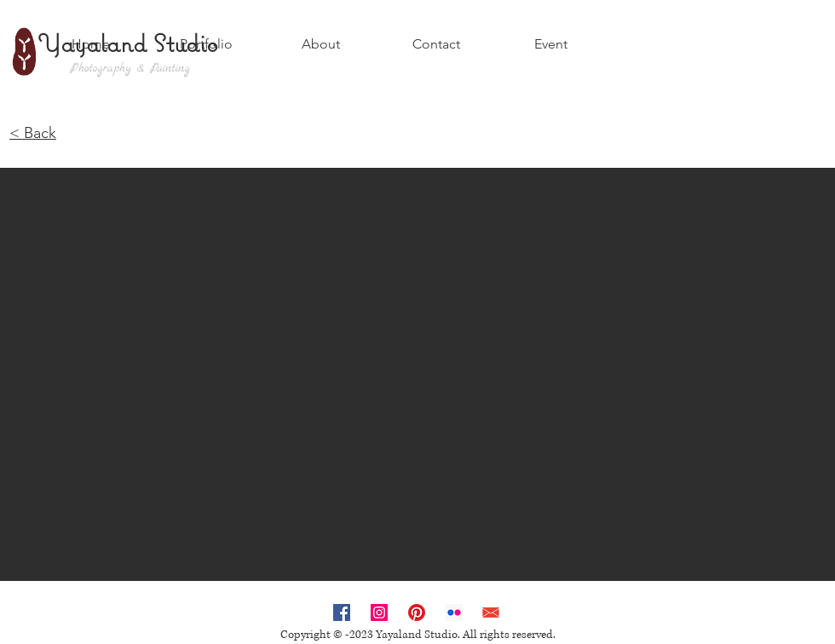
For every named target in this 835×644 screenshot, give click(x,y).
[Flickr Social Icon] (454, 612)
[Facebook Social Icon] (342, 612)
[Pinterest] (417, 612)
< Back (33, 133)
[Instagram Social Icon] (379, 612)
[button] (417, 374)
